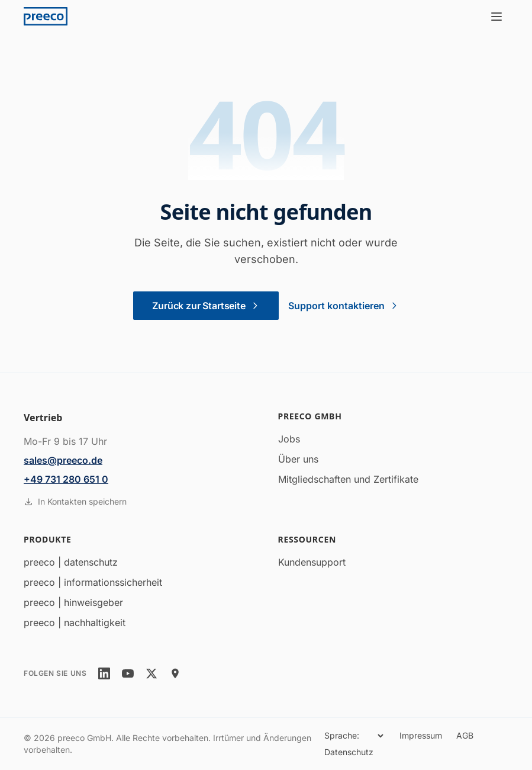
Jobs (289, 439)
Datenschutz (349, 752)
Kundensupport (312, 562)
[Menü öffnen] (496, 17)
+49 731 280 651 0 (66, 479)
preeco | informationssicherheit (93, 582)
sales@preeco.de (63, 460)
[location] (175, 673)
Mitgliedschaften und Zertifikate (348, 479)
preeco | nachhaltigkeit (75, 623)
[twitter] (151, 673)
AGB (465, 735)
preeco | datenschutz (71, 562)
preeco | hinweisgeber (73, 602)
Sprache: (342, 735)
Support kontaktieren (344, 306)
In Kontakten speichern (75, 501)
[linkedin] (104, 673)
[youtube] (128, 673)
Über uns (298, 459)
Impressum (421, 735)
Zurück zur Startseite (206, 306)
